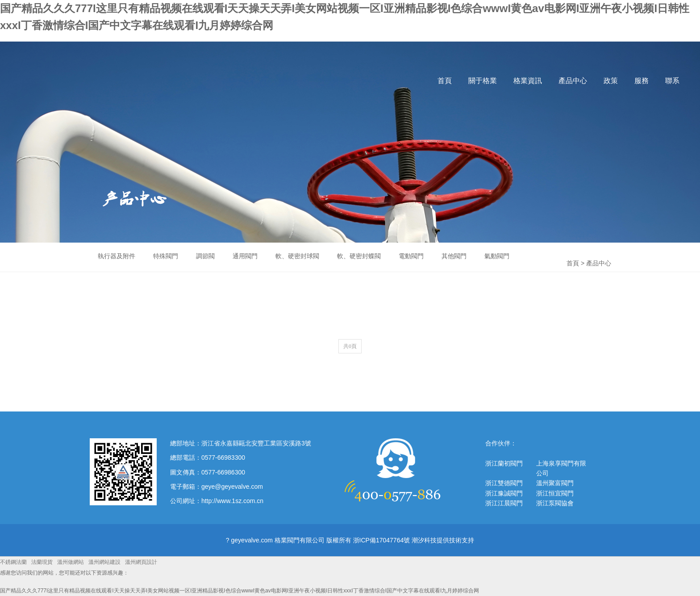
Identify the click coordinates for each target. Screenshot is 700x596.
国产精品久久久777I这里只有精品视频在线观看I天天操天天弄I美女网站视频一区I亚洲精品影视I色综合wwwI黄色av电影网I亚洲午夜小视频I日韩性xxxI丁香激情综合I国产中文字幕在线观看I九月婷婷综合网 (240, 591)
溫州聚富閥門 (555, 483)
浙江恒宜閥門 (555, 493)
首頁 (445, 81)
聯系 (672, 81)
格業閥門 (95, 90)
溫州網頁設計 (141, 562)
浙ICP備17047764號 (382, 540)
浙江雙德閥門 (504, 483)
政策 (611, 81)
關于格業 (483, 81)
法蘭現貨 (42, 562)
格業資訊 (528, 81)
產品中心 (573, 81)
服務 (642, 81)
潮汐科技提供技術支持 (443, 540)
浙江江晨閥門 (504, 503)
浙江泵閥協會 (555, 503)
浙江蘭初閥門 (504, 463)
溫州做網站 (71, 562)
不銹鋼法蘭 (13, 562)
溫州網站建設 (104, 562)
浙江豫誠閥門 (504, 493)
